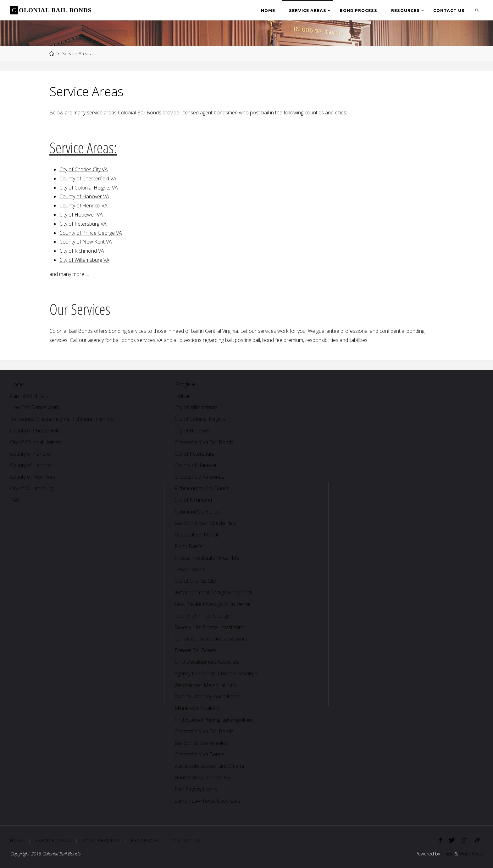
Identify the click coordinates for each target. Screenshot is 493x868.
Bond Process (101, 840)
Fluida (446, 854)
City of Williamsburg (31, 488)
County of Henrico (30, 465)
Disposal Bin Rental (196, 535)
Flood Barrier (189, 546)
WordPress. (471, 854)
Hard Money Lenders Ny (202, 777)
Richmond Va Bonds (197, 512)
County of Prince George (202, 616)
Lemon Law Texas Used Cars (207, 801)
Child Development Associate (207, 662)
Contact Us (186, 840)
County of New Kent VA (86, 242)
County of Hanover (31, 454)
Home (17, 384)
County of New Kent (33, 477)
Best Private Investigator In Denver (213, 604)
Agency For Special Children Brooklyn (216, 673)
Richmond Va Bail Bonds (202, 488)
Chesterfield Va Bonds (199, 477)
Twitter (182, 396)
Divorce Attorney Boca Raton (207, 696)
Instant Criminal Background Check (213, 592)
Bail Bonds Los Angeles (201, 743)
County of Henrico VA (83, 206)
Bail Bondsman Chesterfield (205, 523)
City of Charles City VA (84, 169)
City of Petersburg (194, 454)
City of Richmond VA (82, 251)
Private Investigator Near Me (207, 558)
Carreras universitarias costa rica (211, 639)
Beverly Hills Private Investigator (210, 627)
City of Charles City (195, 581)
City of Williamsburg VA (84, 260)
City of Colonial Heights (36, 442)
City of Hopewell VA (81, 215)
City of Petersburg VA (83, 224)
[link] (477, 10)
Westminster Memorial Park (205, 685)
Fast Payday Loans (196, 789)
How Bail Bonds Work (35, 407)
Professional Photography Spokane (214, 720)
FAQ (15, 500)
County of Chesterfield (35, 431)
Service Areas (190, 569)
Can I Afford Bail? (29, 396)
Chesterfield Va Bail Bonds (204, 442)
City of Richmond (193, 500)
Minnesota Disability (197, 708)
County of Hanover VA (84, 196)
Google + (185, 384)
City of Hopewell (193, 431)
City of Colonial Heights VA (89, 188)
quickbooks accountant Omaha (209, 766)
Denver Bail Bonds (195, 650)
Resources (145, 840)
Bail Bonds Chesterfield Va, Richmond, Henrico (62, 419)
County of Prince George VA (91, 233)
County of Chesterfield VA (88, 179)
